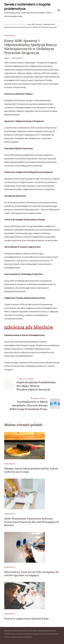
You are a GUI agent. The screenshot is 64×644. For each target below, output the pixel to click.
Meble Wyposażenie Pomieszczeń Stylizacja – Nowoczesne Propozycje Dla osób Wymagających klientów (32, 522)
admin (7, 58)
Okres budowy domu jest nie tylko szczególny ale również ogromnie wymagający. (31, 574)
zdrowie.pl (10, 36)
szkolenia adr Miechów (29, 327)
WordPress (28, 637)
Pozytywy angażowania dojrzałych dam (26, 619)
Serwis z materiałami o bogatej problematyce (27, 7)
